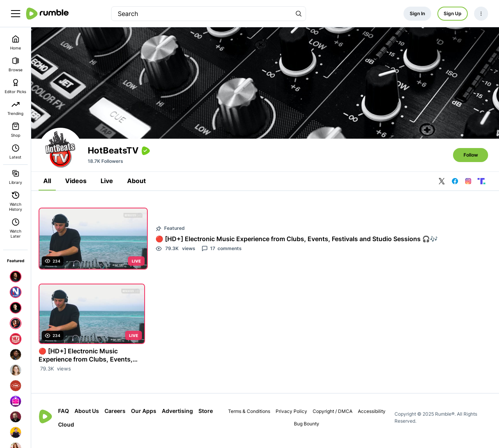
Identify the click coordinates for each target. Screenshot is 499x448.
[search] (202, 14)
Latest (15, 152)
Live (110, 188)
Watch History (16, 201)
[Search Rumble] (299, 14)
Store (69, 431)
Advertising (181, 417)
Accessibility (373, 417)
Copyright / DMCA (334, 417)
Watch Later (16, 228)
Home (16, 43)
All (51, 188)
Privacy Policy (293, 417)
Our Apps (147, 417)
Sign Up (453, 13)
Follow (471, 162)
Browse (16, 64)
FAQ (67, 417)
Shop (16, 130)
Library (16, 177)
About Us (90, 417)
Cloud (89, 431)
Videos (79, 188)
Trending (15, 108)
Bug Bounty (308, 430)
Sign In (417, 13)
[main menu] (16, 14)
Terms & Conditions (250, 417)
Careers (119, 417)
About (140, 188)
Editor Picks (15, 86)
